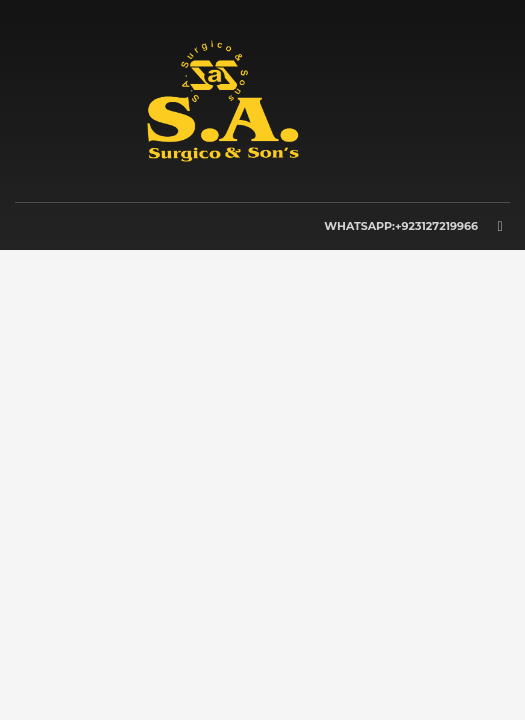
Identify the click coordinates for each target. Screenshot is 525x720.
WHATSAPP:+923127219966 (401, 226)
